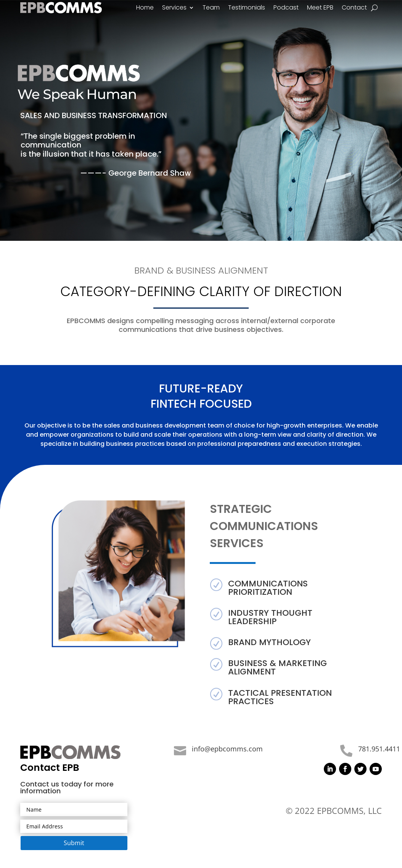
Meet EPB (320, 8)
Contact (354, 8)
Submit (74, 843)
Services (174, 8)
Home (145, 8)
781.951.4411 (379, 749)
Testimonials (247, 8)
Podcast (286, 8)
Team (211, 8)
